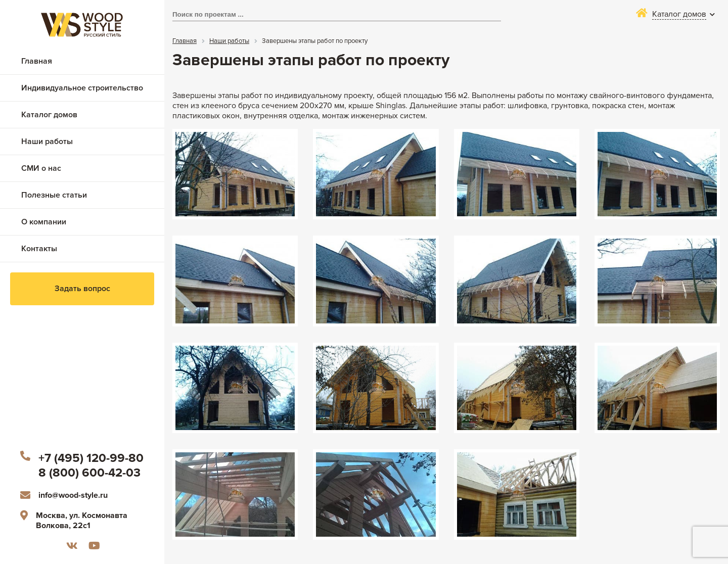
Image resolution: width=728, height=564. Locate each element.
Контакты (39, 249)
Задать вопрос (82, 289)
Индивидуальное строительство (82, 88)
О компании (44, 222)
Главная (37, 61)
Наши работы (47, 142)
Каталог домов (49, 115)
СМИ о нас (41, 168)
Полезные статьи (54, 195)
